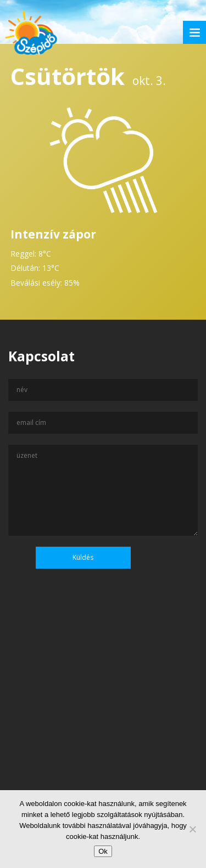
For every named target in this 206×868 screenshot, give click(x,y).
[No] (192, 829)
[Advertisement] (103, 736)
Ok (103, 851)
